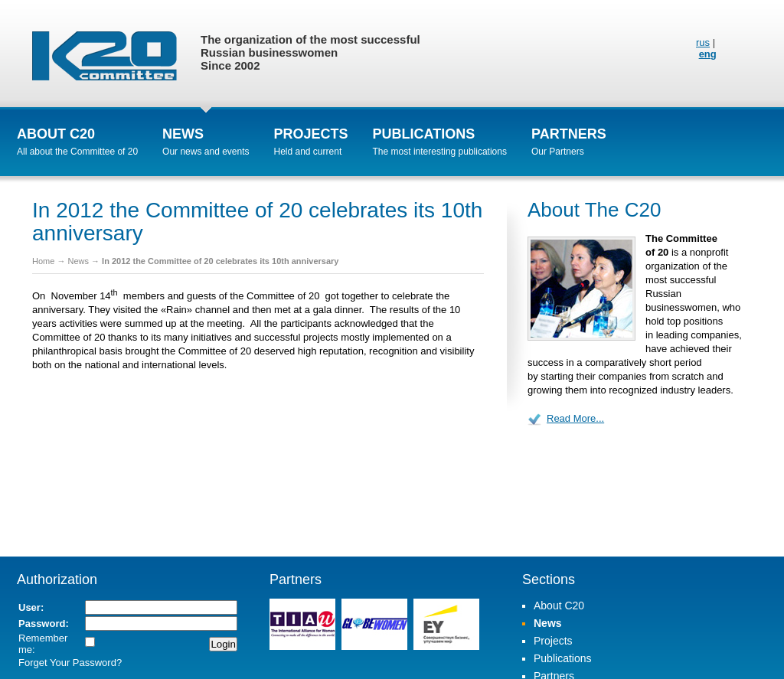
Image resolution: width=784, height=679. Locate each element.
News (183, 134)
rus (703, 42)
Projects (311, 134)
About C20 (56, 134)
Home (43, 261)
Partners (569, 134)
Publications (424, 134)
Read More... (575, 418)
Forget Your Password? (70, 663)
